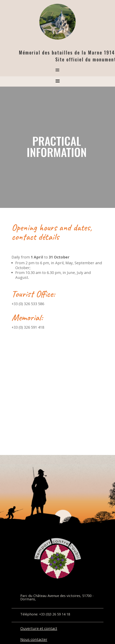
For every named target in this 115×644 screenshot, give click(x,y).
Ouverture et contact (39, 628)
